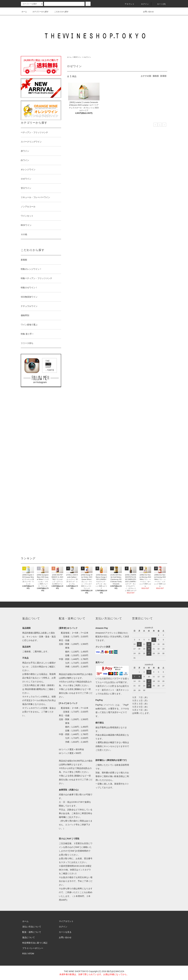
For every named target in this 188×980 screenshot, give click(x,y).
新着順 (163, 76)
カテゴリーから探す (39, 12)
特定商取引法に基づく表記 (35, 943)
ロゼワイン (87, 57)
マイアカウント (66, 921)
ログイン (143, 4)
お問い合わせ (147, 12)
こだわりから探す (60, 12)
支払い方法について (32, 927)
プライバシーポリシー (33, 948)
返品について (29, 937)
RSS (24, 954)
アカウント (128, 4)
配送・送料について (32, 932)
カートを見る (65, 932)
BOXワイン (77, 57)
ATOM (31, 954)
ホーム (24, 12)
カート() (160, 4)
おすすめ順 (146, 76)
